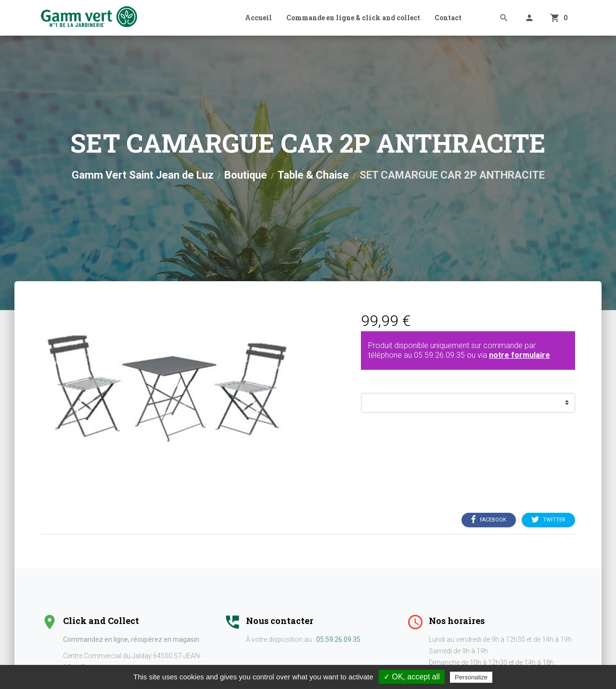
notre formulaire (520, 355)
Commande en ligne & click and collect (353, 18)
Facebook (489, 520)
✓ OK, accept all (412, 677)
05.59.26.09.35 (439, 355)
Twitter (548, 520)
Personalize (471, 677)
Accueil (258, 18)
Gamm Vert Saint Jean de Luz (143, 175)
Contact (448, 18)
